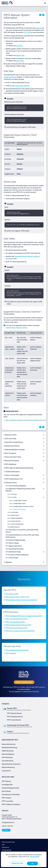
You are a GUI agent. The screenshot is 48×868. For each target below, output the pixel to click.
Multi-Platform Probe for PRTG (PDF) (17, 597)
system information (10, 77)
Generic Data (20, 55)
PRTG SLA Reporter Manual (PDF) (16, 619)
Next (43, 15)
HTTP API (27, 32)
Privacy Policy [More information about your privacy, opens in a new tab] (35, 857)
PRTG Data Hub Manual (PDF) (15, 622)
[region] (24, 859)
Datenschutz (5, 847)
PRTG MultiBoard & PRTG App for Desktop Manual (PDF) (24, 616)
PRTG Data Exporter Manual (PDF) (17, 628)
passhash (39, 28)
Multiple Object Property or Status (17, 328)
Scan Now (19, 46)
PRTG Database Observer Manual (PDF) (18, 625)
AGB (3, 845)
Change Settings (7, 850)
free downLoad (24, 682)
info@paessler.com (8, 822)
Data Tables (20, 61)
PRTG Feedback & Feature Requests (17, 650)
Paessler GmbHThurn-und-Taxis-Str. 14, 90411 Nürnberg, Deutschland (11, 817)
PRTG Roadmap (11, 653)
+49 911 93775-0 (7, 826)
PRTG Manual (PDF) (12, 594)
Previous (40, 15)
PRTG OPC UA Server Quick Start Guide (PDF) (20, 631)
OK (32, 863)
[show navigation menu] (45, 3)
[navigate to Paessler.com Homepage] (7, 3)
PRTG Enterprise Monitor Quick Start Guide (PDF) (21, 600)
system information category (20, 86)
